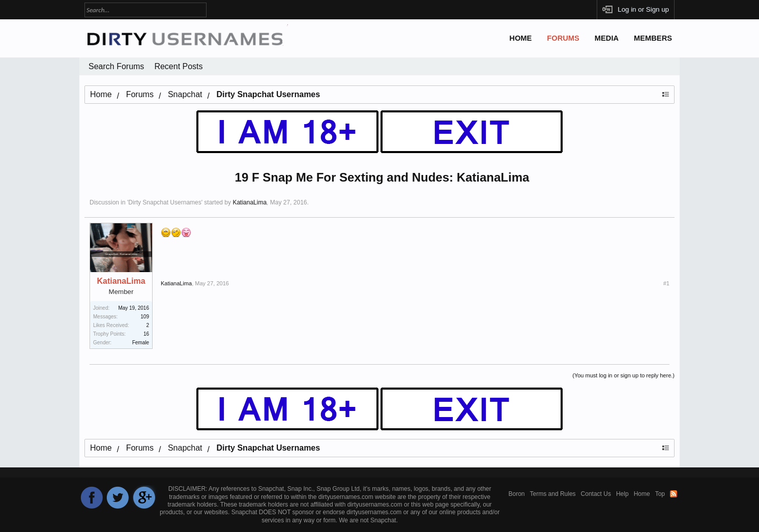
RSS (674, 494)
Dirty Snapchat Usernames (165, 202)
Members (653, 38)
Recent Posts (178, 66)
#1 (666, 283)
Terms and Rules (553, 494)
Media (607, 38)
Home (520, 38)
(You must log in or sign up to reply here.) (623, 375)
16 (146, 334)
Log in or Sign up (643, 9)
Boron (517, 494)
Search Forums (116, 66)
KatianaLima (250, 202)
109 (145, 317)
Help (622, 494)
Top (660, 494)
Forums (563, 38)
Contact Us (596, 494)
